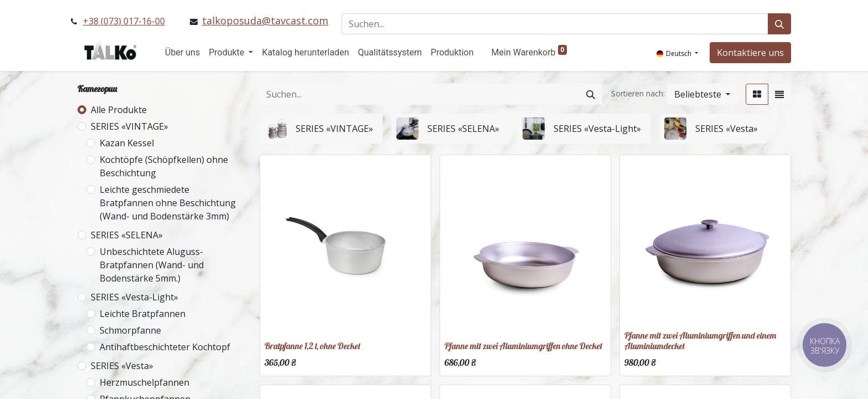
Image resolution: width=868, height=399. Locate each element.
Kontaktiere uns (750, 53)
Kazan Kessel (127, 143)
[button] (702, 94)
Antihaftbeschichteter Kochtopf (165, 347)
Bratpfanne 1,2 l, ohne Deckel (312, 346)
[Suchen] (779, 24)
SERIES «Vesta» (122, 366)
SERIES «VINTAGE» (130, 126)
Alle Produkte (119, 110)
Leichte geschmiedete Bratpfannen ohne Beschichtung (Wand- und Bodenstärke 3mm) (168, 203)
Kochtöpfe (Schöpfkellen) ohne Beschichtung (164, 166)
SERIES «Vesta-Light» (135, 297)
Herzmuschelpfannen (144, 382)
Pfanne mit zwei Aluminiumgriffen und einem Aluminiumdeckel (700, 341)
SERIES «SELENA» (127, 235)
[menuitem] (182, 53)
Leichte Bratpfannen (143, 314)
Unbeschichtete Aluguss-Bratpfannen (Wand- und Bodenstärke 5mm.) (152, 265)
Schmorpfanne (130, 330)
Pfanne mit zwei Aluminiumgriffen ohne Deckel (523, 346)
